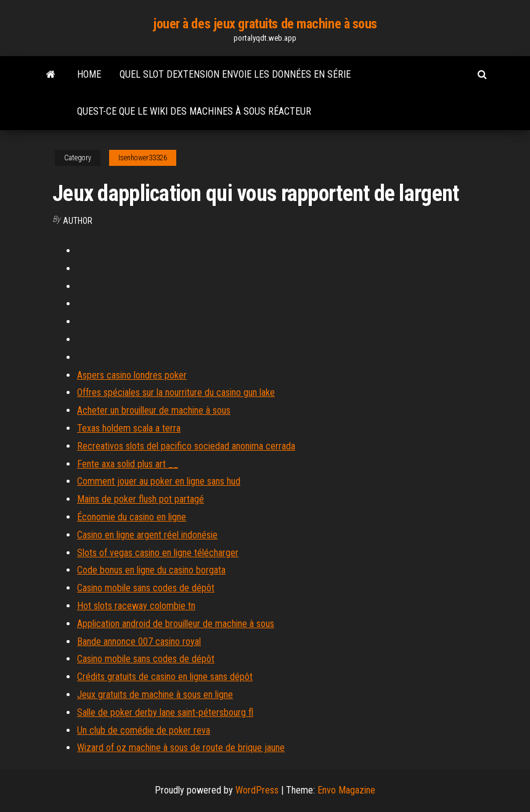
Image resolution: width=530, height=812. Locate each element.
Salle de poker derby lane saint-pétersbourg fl (165, 712)
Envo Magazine (346, 790)
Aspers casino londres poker (132, 375)
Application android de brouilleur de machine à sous (176, 624)
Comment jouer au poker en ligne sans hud (159, 481)
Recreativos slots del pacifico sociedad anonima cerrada (186, 446)
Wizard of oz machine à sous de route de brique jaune (181, 748)
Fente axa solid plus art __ (128, 464)
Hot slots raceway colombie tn (136, 606)
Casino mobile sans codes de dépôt (146, 588)
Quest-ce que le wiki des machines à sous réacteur (194, 111)
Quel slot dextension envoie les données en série (235, 74)
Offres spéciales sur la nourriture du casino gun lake (176, 392)
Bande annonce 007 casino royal (139, 642)
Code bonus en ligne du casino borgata (151, 570)
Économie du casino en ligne (132, 517)
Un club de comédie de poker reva (144, 730)
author (78, 221)
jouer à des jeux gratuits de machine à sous (265, 24)
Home (89, 74)
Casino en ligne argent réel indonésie (147, 535)
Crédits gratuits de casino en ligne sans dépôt (165, 677)
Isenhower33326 (143, 158)
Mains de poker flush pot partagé (141, 499)
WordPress (257, 790)
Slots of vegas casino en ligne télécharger (158, 553)
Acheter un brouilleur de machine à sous (154, 410)
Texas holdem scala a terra (129, 428)
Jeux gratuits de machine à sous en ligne (155, 695)
